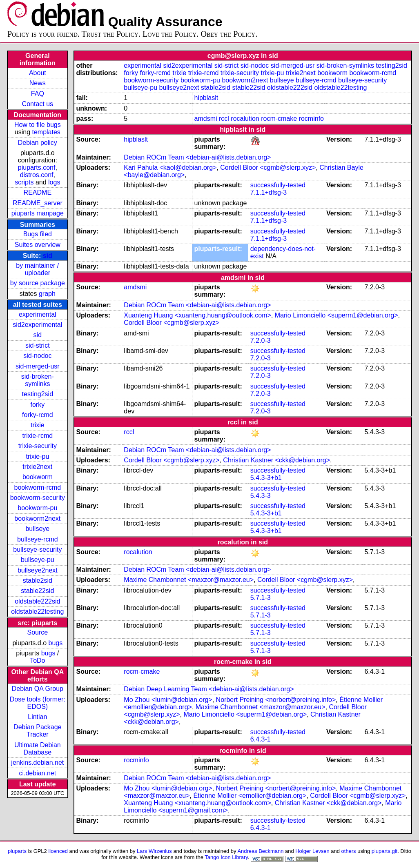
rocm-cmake (279, 119)
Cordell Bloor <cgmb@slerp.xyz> (268, 168)
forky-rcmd (38, 415)
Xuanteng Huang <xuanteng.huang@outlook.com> (197, 315)
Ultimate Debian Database (38, 749)
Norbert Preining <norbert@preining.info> (276, 700)
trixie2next (37, 467)
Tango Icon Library (226, 857)
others (349, 851)
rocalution (245, 119)
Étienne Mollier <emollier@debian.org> (250, 796)
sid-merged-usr (38, 366)
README (38, 192)
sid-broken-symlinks (38, 380)
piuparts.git (384, 851)
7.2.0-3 (261, 341)
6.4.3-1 (261, 739)
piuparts (17, 851)
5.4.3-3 (261, 496)
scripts (24, 182)
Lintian (37, 717)
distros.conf (37, 175)
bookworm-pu (37, 508)
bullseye (37, 529)
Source (37, 632)
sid (48, 256)
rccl (224, 119)
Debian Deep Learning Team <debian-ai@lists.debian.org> (209, 689)
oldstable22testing (37, 612)
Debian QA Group (38, 689)
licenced (58, 851)
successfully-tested (278, 185)
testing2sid (38, 394)
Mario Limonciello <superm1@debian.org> (337, 315)
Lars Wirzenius (154, 851)
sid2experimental (37, 325)
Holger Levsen (312, 851)
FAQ (38, 94)
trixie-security (38, 446)
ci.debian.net (37, 773)
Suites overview (38, 245)
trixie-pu (37, 456)
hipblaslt (206, 98)
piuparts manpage (38, 213)
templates (46, 132)
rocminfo (311, 119)
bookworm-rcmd (37, 487)
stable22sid (37, 591)
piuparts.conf (37, 168)
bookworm (38, 477)
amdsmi (206, 119)
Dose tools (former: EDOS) (38, 703)
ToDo (37, 660)
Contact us (38, 104)
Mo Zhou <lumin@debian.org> (168, 700)
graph (47, 294)
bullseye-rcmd (38, 539)
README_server (38, 203)
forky (37, 405)
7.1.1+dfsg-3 (269, 192)
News (38, 83)
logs (54, 182)
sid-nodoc (37, 356)
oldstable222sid (37, 601)
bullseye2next (38, 570)
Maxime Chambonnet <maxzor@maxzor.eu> (189, 580)
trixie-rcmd (37, 436)
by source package (38, 283)
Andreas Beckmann (260, 851)
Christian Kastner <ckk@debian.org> (276, 460)
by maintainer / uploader (37, 269)
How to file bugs (38, 125)
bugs (56, 643)
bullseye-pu (38, 560)
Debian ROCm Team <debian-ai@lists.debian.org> (197, 157)
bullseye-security (37, 549)
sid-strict (38, 345)
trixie (38, 425)
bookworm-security (38, 498)
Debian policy (38, 143)
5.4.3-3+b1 (266, 478)
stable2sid (38, 581)
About (38, 73)
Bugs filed (38, 234)
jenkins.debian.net (37, 763)
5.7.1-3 (261, 598)
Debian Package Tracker (37, 731)
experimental (38, 314)
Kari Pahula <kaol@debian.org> (170, 168)
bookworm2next (37, 518)
